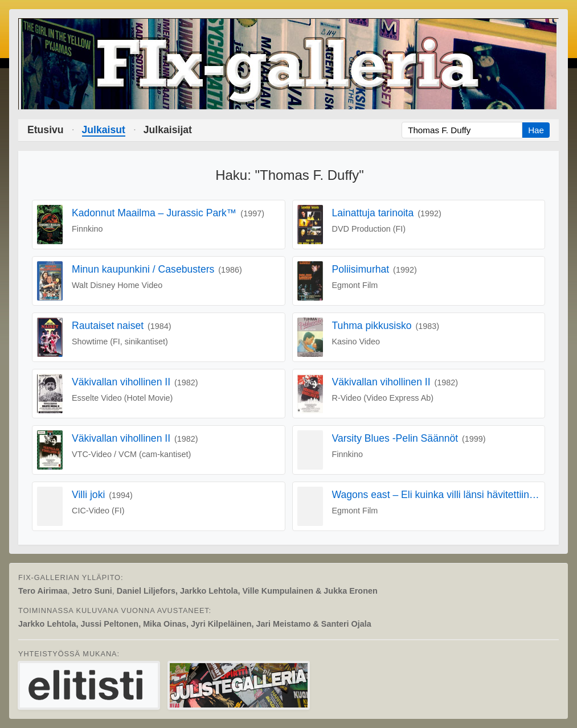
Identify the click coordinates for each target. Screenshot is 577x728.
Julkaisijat (168, 130)
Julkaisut (104, 130)
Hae (536, 130)
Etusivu (46, 130)
